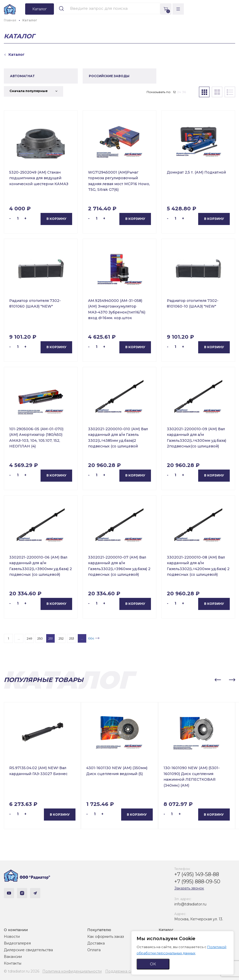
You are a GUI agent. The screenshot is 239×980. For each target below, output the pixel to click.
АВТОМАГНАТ (22, 76)
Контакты (13, 963)
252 (61, 638)
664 (91, 638)
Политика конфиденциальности (72, 971)
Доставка (96, 943)
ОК (153, 964)
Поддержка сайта (122, 971)
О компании (16, 930)
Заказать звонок (189, 888)
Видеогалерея (17, 943)
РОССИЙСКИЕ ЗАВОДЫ (109, 76)
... (19, 638)
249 (30, 638)
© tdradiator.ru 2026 (22, 971)
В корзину (56, 219)
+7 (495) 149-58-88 (197, 874)
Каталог (166, 930)
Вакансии (13, 957)
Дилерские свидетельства (28, 950)
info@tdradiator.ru (190, 904)
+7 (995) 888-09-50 (197, 882)
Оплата (94, 950)
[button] (218, 680)
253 (72, 638)
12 (174, 92)
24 (179, 92)
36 (184, 92)
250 (40, 638)
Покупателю (99, 930)
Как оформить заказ (106, 937)
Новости (12, 937)
